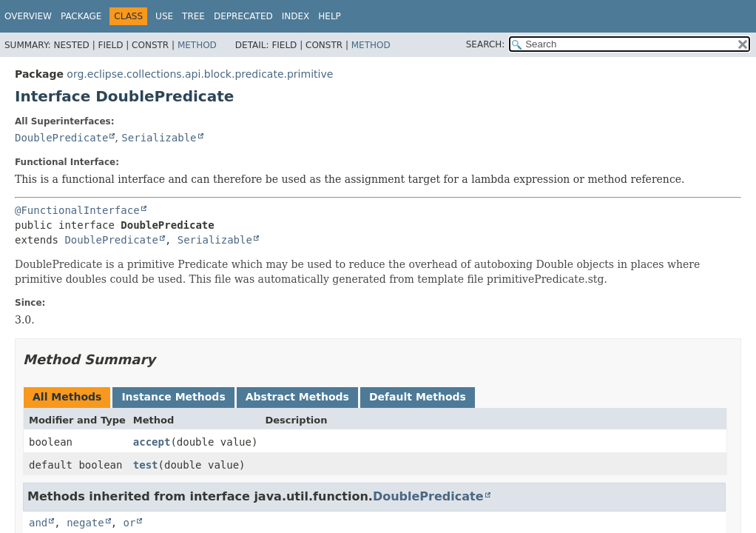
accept (152, 442)
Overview (28, 16)
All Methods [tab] (67, 397)
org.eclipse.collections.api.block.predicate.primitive (200, 74)
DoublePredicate (61, 138)
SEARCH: (486, 44)
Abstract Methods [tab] (297, 397)
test (146, 465)
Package (81, 16)
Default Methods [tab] (418, 397)
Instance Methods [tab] (173, 397)
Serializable (159, 138)
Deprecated (243, 16)
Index (296, 16)
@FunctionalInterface (77, 210)
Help (330, 16)
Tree (193, 16)
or (130, 523)
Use (164, 16)
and (38, 523)
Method (197, 45)
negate (85, 523)
